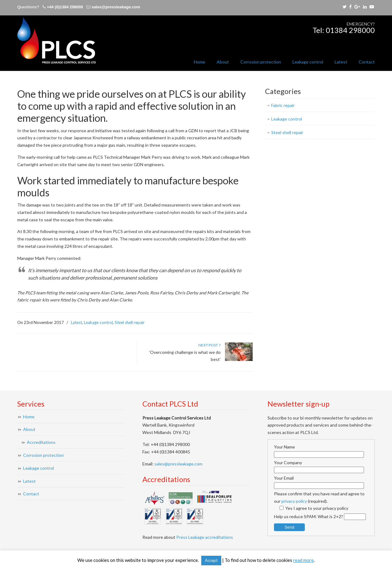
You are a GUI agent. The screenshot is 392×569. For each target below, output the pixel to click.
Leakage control (98, 322)
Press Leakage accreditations (205, 537)
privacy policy (294, 501)
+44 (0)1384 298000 (65, 7)
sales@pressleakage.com (116, 7)
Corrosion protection (43, 455)
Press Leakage (57, 40)
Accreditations (41, 442)
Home (29, 417)
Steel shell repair (130, 322)
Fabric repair (283, 105)
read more (303, 560)
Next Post (210, 345)
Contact (31, 494)
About (29, 429)
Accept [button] (211, 560)
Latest (76, 322)
